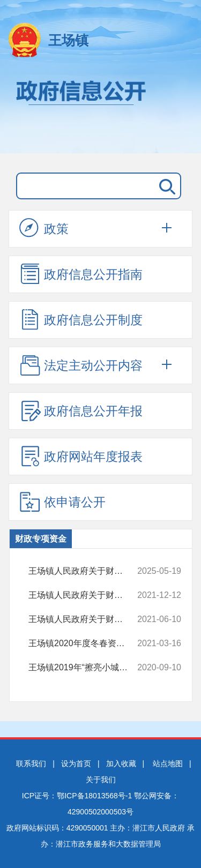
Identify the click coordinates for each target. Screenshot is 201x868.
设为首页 (76, 764)
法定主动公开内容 (81, 365)
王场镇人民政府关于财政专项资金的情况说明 (85, 571)
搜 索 (165, 186)
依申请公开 (62, 502)
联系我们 (31, 764)
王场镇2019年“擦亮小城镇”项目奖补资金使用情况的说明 (85, 668)
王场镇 (68, 40)
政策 (44, 228)
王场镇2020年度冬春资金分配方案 (85, 643)
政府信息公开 (100, 111)
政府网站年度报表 (81, 456)
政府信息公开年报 (81, 410)
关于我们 (101, 780)
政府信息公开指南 (81, 274)
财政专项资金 (41, 539)
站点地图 (168, 764)
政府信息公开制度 (81, 319)
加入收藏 (121, 764)
